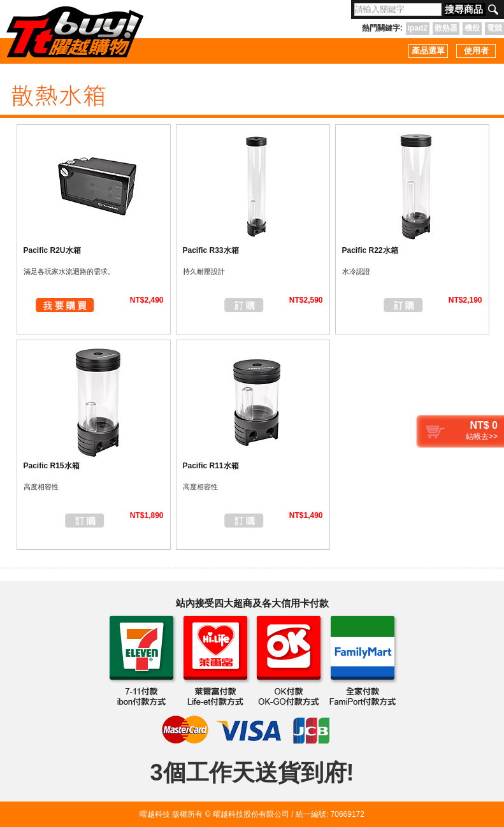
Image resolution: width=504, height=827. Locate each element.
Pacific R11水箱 (211, 466)
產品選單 (428, 51)
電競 (494, 28)
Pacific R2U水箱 (52, 250)
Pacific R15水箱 (52, 466)
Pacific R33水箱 (211, 250)
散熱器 (446, 28)
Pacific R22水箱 (370, 250)
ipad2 (418, 28)
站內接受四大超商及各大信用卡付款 (252, 603)
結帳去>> (482, 436)
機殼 (472, 28)
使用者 (476, 51)
